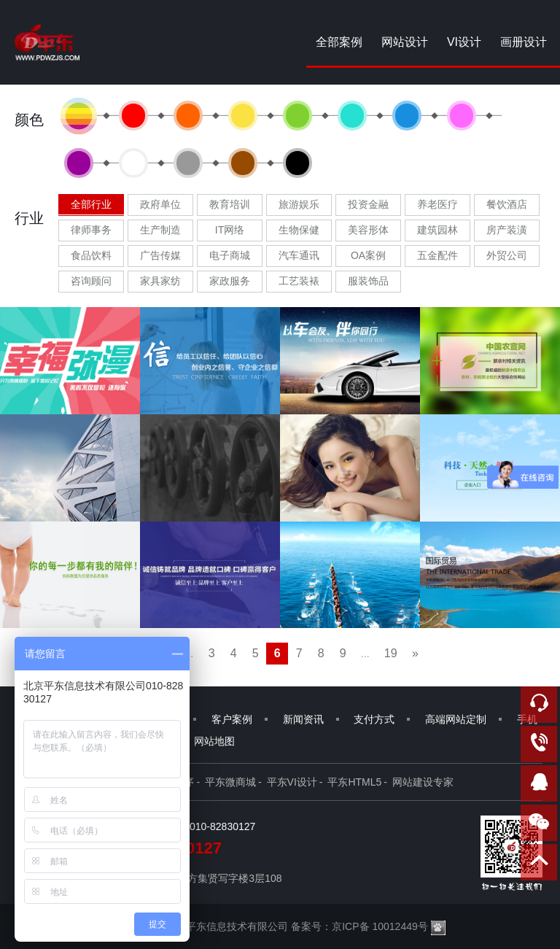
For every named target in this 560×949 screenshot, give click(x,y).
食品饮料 (91, 255)
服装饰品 (368, 281)
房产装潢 (507, 230)
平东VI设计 (292, 782)
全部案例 (339, 42)
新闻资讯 (303, 719)
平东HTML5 (354, 782)
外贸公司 (507, 255)
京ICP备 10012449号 (380, 926)
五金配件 (437, 255)
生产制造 (160, 230)
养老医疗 (437, 204)
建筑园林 (437, 230)
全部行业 (91, 204)
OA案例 (368, 255)
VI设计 (464, 42)
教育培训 (230, 204)
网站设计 (405, 42)
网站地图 (214, 741)
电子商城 (230, 255)
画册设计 (524, 42)
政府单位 (160, 204)
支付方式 (374, 719)
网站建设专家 (423, 782)
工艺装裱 (299, 281)
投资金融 (368, 204)
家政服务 (230, 281)
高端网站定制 (456, 719)
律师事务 (91, 230)
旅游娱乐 (299, 204)
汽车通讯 (299, 255)
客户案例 (232, 719)
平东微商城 (230, 782)
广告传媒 (160, 255)
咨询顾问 (91, 281)
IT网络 (230, 230)
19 (391, 653)
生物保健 (299, 230)
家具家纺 (160, 281)
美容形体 (368, 230)
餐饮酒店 (507, 204)
